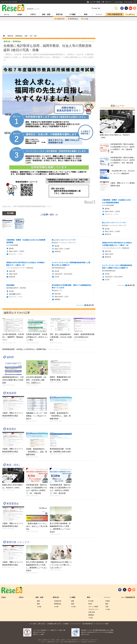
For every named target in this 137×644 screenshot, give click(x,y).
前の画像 (10, 213)
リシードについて (75, 624)
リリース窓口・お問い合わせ (37, 624)
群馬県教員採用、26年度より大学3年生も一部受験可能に (32, 349)
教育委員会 (74, 19)
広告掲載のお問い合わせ (54, 624)
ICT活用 (91, 601)
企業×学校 (92, 612)
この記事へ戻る (49, 215)
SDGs (90, 604)
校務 (38, 604)
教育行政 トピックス (18, 542)
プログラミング (93, 609)
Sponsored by (80, 305)
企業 (107, 607)
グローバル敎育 (93, 607)
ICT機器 (73, 14)
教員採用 (11, 393)
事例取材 (91, 615)
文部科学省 (60, 19)
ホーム (7, 14)
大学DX (33, 14)
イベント (99, 14)
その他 (86, 19)
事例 (86, 14)
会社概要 (66, 624)
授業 (38, 601)
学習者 (108, 601)
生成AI (20, 14)
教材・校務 (46, 14)
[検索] (103, 8)
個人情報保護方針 (88, 624)
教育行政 (59, 14)
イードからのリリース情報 (101, 624)
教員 (107, 604)
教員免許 (11, 429)
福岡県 (10, 357)
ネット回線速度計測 (128, 597)
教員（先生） (14, 465)
